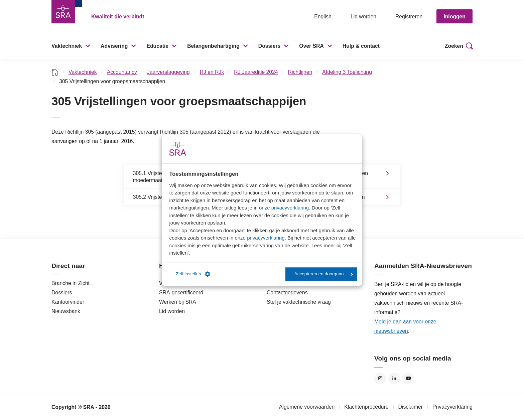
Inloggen (454, 17)
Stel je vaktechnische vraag (299, 302)
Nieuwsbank (66, 311)
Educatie (157, 46)
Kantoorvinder (68, 302)
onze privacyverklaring (284, 208)
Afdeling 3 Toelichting (347, 72)
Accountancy (122, 72)
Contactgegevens (287, 293)
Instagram (380, 378)
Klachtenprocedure (366, 407)
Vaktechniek (67, 46)
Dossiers (270, 46)
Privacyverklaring (452, 407)
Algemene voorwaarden (307, 407)
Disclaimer (411, 407)
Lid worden (363, 17)
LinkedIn (394, 378)
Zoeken (454, 46)
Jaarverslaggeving (168, 72)
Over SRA (311, 46)
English (323, 17)
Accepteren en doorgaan (324, 274)
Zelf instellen (193, 274)
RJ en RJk (212, 72)
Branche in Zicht (71, 283)
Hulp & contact (361, 46)
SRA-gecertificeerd (181, 293)
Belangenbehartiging (213, 46)
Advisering (114, 46)
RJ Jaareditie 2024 (256, 72)
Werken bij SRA (178, 302)
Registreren (409, 17)
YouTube (408, 378)
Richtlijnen (300, 72)
